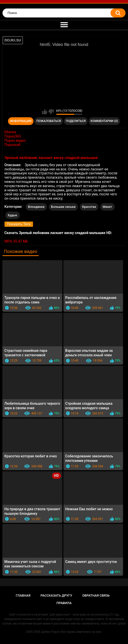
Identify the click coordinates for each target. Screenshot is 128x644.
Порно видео (15, 140)
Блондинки (36, 207)
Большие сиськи (63, 207)
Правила (64, 603)
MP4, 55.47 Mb (16, 241)
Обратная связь (96, 595)
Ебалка (10, 132)
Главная (23, 595)
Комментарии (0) (104, 121)
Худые (12, 215)
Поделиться (76, 121)
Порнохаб (12, 145)
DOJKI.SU (13, 40)
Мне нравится (45, 112)
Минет (107, 207)
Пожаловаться (49, 121)
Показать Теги (19, 224)
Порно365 (13, 136)
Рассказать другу (56, 595)
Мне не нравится (51, 112)
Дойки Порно (51, 632)
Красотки (89, 207)
